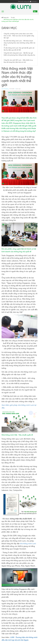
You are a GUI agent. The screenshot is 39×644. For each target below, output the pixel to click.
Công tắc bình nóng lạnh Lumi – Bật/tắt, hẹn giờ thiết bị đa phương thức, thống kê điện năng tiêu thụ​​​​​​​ (19, 55)
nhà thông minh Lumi (28, 544)
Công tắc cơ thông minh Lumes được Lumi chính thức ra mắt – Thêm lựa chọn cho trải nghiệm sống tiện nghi (19, 36)
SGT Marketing (5, 89)
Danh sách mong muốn (24, 1)
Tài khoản (34, 1)
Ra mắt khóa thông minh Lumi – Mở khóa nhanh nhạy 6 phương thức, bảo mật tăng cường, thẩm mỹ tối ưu (19, 43)
